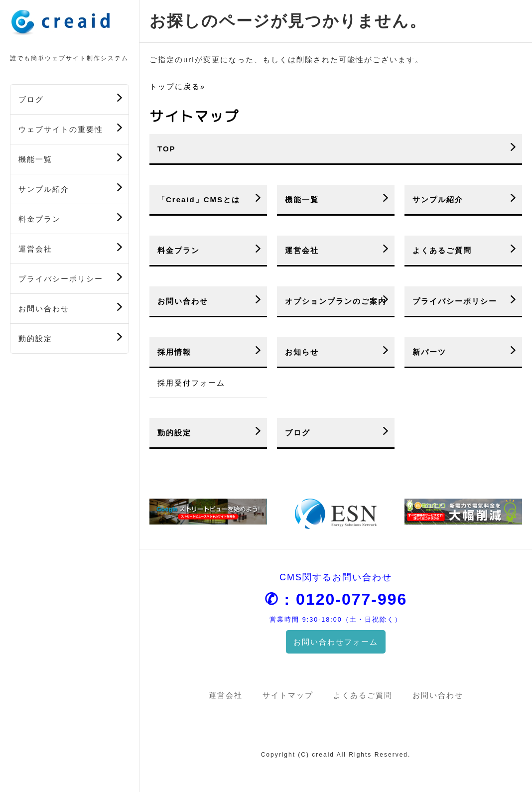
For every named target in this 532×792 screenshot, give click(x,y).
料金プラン (40, 219)
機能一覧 (35, 159)
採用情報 (174, 352)
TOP (167, 149)
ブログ (31, 99)
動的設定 (35, 338)
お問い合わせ (44, 309)
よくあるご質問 (442, 250)
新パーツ (429, 352)
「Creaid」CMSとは (199, 199)
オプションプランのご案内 (336, 301)
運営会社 (35, 249)
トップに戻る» (177, 86)
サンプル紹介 (44, 189)
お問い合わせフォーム (336, 642)
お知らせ (302, 352)
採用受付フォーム (191, 383)
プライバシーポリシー (61, 279)
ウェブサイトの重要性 (61, 129)
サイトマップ (288, 695)
